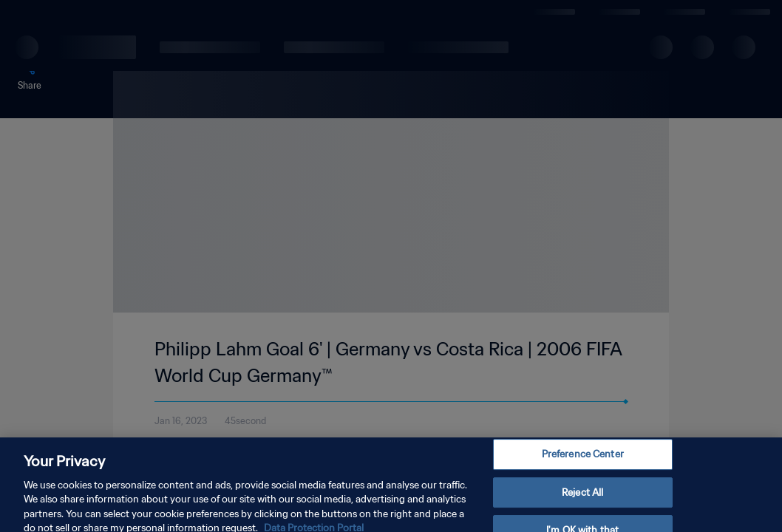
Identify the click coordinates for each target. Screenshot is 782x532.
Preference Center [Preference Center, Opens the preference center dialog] (583, 467)
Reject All (582, 505)
